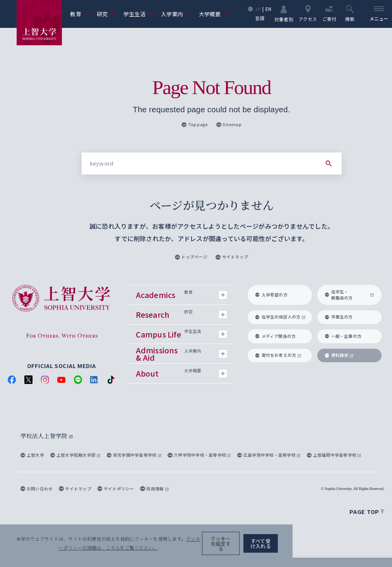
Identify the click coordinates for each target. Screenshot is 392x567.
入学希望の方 (271, 295)
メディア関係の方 (276, 336)
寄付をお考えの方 (278, 355)
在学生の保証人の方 (281, 317)
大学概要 (214, 14)
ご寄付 (328, 14)
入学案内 (176, 14)
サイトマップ (232, 257)
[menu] (378, 14)
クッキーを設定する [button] (298, 551)
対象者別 (282, 14)
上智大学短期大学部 (75, 455)
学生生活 (138, 14)
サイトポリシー (116, 488)
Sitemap (229, 124)
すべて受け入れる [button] (352, 551)
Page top (367, 512)
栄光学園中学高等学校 (134, 455)
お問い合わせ (37, 488)
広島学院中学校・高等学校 (269, 455)
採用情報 (154, 488)
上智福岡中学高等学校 (334, 455)
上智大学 (32, 455)
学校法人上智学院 (45, 436)
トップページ (191, 257)
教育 (79, 14)
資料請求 (339, 355)
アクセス (306, 14)
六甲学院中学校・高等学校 (199, 455)
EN (267, 9)
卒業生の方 (339, 317)
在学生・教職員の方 (350, 295)
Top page (195, 124)
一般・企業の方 (343, 336)
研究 (106, 14)
